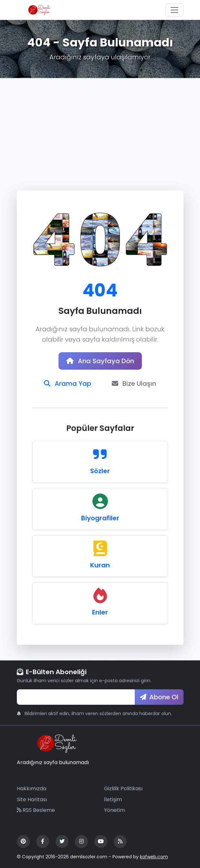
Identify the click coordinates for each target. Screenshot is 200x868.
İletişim (113, 799)
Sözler (100, 471)
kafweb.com (154, 857)
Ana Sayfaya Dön (100, 361)
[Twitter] (62, 842)
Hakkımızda (32, 788)
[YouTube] (101, 842)
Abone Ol (159, 697)
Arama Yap (68, 384)
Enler (100, 612)
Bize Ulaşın (134, 384)
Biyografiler (100, 518)
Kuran (100, 565)
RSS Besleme (36, 810)
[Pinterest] (23, 842)
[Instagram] (81, 842)
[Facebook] (43, 842)
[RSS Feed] (120, 842)
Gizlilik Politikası (123, 788)
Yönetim (115, 810)
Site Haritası (32, 799)
